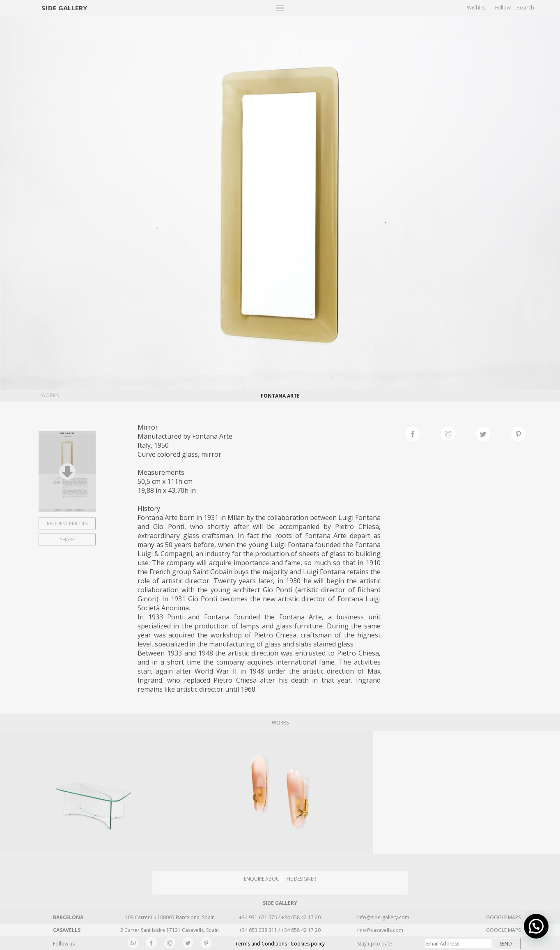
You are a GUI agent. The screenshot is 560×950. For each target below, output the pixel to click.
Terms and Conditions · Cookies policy (280, 944)
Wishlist (476, 7)
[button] (536, 926)
